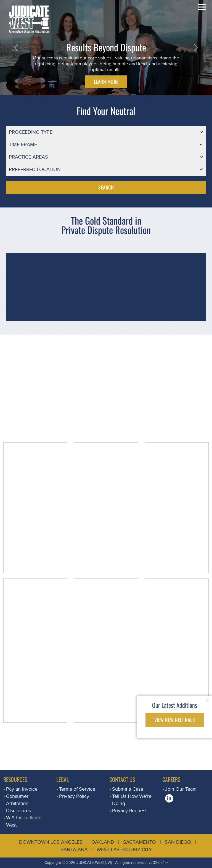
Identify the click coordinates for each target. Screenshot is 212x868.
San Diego (178, 842)
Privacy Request (129, 811)
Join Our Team (181, 789)
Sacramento (140, 842)
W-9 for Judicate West (24, 821)
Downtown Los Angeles (51, 842)
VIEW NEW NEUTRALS (175, 720)
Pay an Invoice (22, 789)
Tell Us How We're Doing (132, 800)
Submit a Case (128, 789)
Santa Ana (74, 850)
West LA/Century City (124, 850)
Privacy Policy (74, 796)
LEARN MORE (106, 81)
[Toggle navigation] (202, 7)
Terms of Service (77, 789)
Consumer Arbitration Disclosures (18, 803)
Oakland (103, 842)
